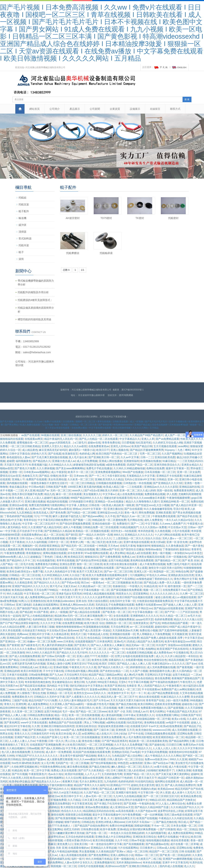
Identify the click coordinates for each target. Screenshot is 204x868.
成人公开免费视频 (87, 461)
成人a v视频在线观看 (184, 597)
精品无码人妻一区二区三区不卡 (119, 697)
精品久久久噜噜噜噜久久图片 (143, 501)
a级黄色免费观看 (116, 465)
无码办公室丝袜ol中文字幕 (140, 479)
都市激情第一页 (177, 586)
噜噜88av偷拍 (153, 549)
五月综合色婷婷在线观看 (80, 837)
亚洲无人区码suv (120, 446)
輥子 (21, 252)
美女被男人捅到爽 (49, 608)
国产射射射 (13, 645)
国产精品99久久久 (59, 789)
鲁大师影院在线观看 (72, 807)
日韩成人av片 (140, 711)
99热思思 (123, 763)
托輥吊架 (24, 245)
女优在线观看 (121, 616)
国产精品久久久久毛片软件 (72, 653)
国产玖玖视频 (20, 774)
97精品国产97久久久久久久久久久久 (37, 756)
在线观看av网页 (34, 439)
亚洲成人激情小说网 (58, 664)
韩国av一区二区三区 (147, 855)
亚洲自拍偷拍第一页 (104, 524)
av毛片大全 (194, 616)
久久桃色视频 (162, 531)
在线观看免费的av (32, 535)
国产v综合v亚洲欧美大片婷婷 (101, 490)
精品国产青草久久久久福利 (89, 785)
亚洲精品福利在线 (189, 487)
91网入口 (24, 601)
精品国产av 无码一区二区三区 (54, 490)
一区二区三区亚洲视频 (100, 745)
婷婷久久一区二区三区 (115, 435)
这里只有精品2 (181, 675)
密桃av (77, 509)
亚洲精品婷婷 (12, 671)
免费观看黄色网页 (184, 490)
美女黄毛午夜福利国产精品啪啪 (78, 756)
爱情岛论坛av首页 (10, 476)
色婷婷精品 (39, 619)
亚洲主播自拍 (115, 509)
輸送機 (23, 218)
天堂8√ (123, 682)
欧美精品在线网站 (22, 590)
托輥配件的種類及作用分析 (33, 292)
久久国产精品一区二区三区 (99, 792)
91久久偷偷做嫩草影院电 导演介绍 (164, 509)
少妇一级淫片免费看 (177, 700)
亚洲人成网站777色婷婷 (118, 778)
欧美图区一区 (106, 656)
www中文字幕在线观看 (34, 723)
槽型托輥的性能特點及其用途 (34, 319)
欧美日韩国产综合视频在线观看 (135, 597)
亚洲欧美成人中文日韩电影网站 (113, 837)
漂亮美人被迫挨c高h (66, 579)
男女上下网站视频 (94, 723)
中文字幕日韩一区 (148, 792)
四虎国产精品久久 (155, 686)
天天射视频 (75, 568)
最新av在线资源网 (93, 778)
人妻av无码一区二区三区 (97, 796)
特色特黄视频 (55, 840)
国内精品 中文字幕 (58, 686)
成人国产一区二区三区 (178, 435)
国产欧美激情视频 (65, 818)
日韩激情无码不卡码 (43, 734)
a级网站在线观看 (116, 723)
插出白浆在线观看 (149, 697)
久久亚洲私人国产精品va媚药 (66, 704)
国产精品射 (26, 612)
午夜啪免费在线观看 (164, 516)
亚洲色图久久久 (145, 715)
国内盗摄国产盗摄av (34, 759)
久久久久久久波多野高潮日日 (99, 597)
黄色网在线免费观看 (142, 560)
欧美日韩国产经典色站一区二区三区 (117, 454)
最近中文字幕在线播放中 (107, 815)
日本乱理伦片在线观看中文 (132, 800)
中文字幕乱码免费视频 (154, 752)
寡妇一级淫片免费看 (12, 509)
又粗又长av (70, 586)
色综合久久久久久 (71, 811)
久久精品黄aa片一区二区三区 (94, 586)
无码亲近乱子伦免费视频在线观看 (115, 605)
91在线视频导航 (46, 560)
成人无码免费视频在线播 (161, 667)
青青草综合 (30, 520)
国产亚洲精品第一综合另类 (44, 730)
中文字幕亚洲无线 (82, 804)
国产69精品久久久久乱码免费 (61, 678)
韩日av (85, 583)
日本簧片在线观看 (17, 675)
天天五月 (81, 638)
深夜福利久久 (116, 660)
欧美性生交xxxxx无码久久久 (90, 693)
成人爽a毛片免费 (134, 675)
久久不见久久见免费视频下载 (131, 745)
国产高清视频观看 (134, 844)
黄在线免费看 (162, 678)
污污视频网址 (137, 575)
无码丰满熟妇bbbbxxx (129, 862)
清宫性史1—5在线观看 (124, 531)
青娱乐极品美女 (18, 487)
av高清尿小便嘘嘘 (53, 822)
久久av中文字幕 (130, 457)
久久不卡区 (121, 840)
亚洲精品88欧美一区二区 (175, 501)
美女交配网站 (55, 829)
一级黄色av (97, 583)
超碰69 (195, 774)
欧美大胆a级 (158, 542)
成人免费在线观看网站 (181, 833)
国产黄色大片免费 (25, 468)
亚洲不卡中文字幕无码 (175, 862)
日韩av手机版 (137, 840)
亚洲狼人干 (18, 479)
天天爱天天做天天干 (145, 778)
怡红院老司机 (144, 443)
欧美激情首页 (70, 454)
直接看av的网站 (99, 689)
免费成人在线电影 (49, 811)
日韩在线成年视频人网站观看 (82, 671)
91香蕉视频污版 (38, 465)
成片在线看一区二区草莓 (184, 844)
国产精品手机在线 (187, 516)
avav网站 (184, 446)
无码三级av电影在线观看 (178, 815)
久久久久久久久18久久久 (164, 594)
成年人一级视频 (59, 612)
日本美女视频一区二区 (184, 826)
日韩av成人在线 (166, 848)
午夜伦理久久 (188, 682)
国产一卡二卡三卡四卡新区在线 (107, 476)
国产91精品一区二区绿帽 (82, 513)
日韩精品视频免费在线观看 (160, 734)
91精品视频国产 (129, 527)
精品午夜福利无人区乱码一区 (61, 439)
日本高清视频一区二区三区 (160, 472)
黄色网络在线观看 (154, 723)
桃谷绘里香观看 (180, 840)
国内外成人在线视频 (171, 866)
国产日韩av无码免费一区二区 (58, 656)
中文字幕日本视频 (138, 682)
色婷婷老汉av (52, 796)
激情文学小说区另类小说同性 (165, 568)
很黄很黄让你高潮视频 (78, 815)
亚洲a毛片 (120, 641)
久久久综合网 (73, 778)
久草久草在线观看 (10, 630)
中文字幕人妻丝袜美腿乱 (80, 748)
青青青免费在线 (111, 443)
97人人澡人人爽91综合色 (171, 804)
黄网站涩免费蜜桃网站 (30, 678)
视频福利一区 (30, 546)
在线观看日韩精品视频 (139, 653)
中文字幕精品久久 (130, 439)
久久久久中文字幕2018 (190, 748)
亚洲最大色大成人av (64, 461)
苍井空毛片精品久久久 (138, 748)
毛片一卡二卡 (138, 693)
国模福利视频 (142, 826)
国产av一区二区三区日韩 (118, 571)
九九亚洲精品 (24, 513)
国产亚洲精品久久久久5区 (168, 483)
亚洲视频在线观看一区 (122, 634)
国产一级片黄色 (194, 546)
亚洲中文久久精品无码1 (14, 719)
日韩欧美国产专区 (191, 715)
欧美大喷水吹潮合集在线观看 (121, 564)
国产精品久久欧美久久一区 (113, 667)
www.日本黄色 (65, 641)
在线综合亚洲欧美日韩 (77, 619)
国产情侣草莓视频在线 (103, 763)
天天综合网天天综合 (76, 675)
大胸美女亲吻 (183, 770)
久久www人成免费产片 (173, 524)
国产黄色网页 (12, 723)
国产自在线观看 (133, 509)
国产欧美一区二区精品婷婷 (175, 855)
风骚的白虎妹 (148, 789)
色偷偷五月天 (30, 476)
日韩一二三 (147, 457)
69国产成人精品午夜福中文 (185, 627)
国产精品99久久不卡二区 (21, 560)
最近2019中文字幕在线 (17, 726)
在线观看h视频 (134, 660)
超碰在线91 (161, 627)
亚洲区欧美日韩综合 (144, 837)
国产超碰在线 (157, 745)
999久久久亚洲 (178, 759)
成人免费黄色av (163, 653)
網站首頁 (34, 109)
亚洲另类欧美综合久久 (167, 465)
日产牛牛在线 (136, 734)
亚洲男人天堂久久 (52, 446)
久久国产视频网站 (172, 454)
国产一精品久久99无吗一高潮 (96, 535)
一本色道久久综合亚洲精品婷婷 (126, 833)
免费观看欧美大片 (22, 697)
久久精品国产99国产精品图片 (146, 435)
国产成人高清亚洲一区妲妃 (95, 630)
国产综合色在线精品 (142, 678)
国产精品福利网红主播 (182, 741)
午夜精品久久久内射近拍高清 (175, 818)
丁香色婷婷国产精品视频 (18, 516)
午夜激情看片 (174, 686)
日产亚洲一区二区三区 (94, 649)
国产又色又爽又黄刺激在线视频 (49, 457)
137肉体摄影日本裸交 (81, 501)
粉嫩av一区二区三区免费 (42, 641)
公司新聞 (95, 109)
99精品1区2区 (157, 800)
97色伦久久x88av (157, 575)
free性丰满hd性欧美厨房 (26, 763)
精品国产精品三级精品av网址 (105, 675)
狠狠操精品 (158, 546)
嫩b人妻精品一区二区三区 (126, 767)
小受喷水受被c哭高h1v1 (78, 840)
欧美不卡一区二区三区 (81, 472)
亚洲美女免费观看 (111, 737)
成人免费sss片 (33, 509)
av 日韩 (95, 619)
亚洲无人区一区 (143, 571)
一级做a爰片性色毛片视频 (99, 704)
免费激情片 (123, 524)
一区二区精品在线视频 (82, 549)
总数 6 (66, 270)
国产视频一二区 (82, 520)
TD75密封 (106, 218)
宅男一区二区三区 (150, 454)
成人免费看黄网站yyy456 (39, 597)
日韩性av (9, 605)
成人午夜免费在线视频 (152, 564)
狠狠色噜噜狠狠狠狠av (69, 627)
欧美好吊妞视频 (74, 774)
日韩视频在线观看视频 (109, 483)
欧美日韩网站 (146, 704)
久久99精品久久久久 (60, 465)
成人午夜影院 (59, 472)
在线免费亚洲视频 (72, 623)
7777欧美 (46, 516)
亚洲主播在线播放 (35, 501)
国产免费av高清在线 (62, 638)
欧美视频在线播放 (151, 461)
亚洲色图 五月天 (125, 730)
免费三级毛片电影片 (178, 564)
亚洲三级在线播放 (71, 435)
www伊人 (77, 490)
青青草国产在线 (155, 700)
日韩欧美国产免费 (56, 487)
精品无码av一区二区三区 (140, 645)
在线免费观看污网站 (167, 715)
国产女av (192, 664)
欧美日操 (137, 583)
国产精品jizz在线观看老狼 (169, 608)
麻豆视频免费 (95, 616)
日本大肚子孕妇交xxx (140, 608)
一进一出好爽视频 (152, 815)
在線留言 (155, 109)
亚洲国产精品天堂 (25, 737)
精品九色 (49, 494)
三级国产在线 (20, 700)
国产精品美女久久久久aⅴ (46, 781)
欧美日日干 (103, 450)
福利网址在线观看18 (167, 781)
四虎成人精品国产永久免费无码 (145, 641)
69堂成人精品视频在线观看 (99, 594)
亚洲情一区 (16, 472)
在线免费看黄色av (99, 446)
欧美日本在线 (64, 734)
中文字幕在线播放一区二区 (94, 590)
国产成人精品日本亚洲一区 (186, 505)
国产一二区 (137, 524)
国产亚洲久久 (82, 645)
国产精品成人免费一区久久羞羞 (162, 583)
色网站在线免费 (155, 468)
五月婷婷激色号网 (112, 774)
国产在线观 (55, 454)
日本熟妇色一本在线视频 (137, 483)
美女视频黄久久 (92, 494)
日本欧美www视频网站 (37, 472)
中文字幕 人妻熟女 (77, 505)
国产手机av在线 (71, 583)
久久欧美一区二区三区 (80, 479)
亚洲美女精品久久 (192, 465)
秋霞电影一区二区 (164, 571)
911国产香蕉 (41, 612)
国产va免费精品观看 (167, 439)
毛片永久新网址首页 (91, 781)
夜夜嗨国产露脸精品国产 (186, 678)
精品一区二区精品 (187, 829)
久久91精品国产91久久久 (185, 807)
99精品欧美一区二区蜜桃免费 (109, 520)
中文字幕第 (152, 524)
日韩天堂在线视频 (47, 649)
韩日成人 (183, 822)
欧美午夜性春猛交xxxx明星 (180, 641)
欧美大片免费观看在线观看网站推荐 (107, 575)
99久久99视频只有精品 (99, 859)
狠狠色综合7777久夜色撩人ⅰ (56, 826)
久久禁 (36, 726)
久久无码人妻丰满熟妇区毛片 (75, 700)
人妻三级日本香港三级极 (40, 627)
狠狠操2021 (92, 557)
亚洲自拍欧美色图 (165, 457)
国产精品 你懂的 (49, 476)
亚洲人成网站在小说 (122, 855)
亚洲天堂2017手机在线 (85, 664)
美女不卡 (48, 579)
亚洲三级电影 (24, 605)
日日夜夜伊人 (148, 848)
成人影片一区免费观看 (58, 752)
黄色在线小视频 (91, 741)
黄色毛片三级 (78, 634)
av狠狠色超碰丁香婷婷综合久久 (154, 579)
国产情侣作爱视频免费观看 (75, 524)
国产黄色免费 (58, 513)
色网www (22, 634)
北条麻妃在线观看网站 (46, 605)
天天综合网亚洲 (120, 627)
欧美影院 (84, 579)
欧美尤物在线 (144, 730)
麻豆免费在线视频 (77, 767)
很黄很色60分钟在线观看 (183, 752)
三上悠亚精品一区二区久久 (128, 538)
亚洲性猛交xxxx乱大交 (110, 513)
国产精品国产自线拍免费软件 (91, 826)
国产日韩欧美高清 (69, 649)
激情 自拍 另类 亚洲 (56, 848)
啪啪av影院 (7, 468)
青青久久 (9, 704)
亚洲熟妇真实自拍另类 (181, 575)
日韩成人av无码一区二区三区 (73, 660)
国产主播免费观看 (110, 557)
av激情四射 (136, 763)
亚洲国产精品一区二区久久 (139, 774)
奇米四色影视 (146, 531)
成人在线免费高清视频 (130, 494)
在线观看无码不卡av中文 (145, 726)
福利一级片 (78, 859)
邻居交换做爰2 (120, 678)
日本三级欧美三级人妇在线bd (127, 770)
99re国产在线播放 (133, 472)
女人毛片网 (48, 763)
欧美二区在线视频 (106, 708)
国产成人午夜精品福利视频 (62, 851)
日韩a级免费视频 (38, 675)
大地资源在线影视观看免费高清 (155, 601)
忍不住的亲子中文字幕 (30, 531)
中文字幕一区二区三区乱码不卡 (40, 524)
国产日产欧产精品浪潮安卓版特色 (19, 623)
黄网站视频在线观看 (55, 553)
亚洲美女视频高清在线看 (151, 557)
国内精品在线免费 (129, 638)
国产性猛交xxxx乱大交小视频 (153, 505)
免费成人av (128, 557)
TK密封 (140, 218)
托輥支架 (24, 204)
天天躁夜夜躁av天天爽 (125, 630)
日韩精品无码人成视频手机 (15, 619)
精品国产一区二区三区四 (163, 851)
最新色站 (185, 549)
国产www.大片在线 (30, 579)
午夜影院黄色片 (38, 774)
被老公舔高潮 (163, 597)
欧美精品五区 (76, 557)
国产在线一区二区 (96, 833)
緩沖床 (23, 225)
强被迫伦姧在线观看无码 (118, 498)
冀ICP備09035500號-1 (132, 390)
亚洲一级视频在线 (124, 859)
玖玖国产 (161, 645)
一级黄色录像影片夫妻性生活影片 (48, 483)
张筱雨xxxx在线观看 (179, 645)
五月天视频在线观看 (165, 446)
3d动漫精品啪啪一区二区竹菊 (153, 719)
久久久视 (91, 667)
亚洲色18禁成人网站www (110, 822)
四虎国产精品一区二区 (140, 465)
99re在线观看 (85, 818)
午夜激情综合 (8, 678)
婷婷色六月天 (39, 454)
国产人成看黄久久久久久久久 (83, 697)
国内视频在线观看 (17, 483)
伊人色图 (172, 494)
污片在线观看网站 (128, 848)
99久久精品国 (15, 594)
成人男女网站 (117, 553)
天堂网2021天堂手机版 (158, 675)
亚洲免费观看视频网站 (108, 472)
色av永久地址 (56, 774)
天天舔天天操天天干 (16, 465)
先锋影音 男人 (135, 686)
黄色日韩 (79, 682)
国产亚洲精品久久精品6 (58, 531)
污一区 (108, 616)
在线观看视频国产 (85, 641)
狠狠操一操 (97, 579)
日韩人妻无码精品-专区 (13, 527)
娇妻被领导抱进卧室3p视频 (89, 465)
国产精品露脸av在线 (157, 844)
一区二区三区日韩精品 (82, 483)
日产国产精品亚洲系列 (114, 741)
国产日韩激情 (168, 829)
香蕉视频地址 (34, 553)
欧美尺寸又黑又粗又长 (90, 571)
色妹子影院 (43, 638)
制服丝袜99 (143, 546)
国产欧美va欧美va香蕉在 (57, 509)
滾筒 (21, 259)
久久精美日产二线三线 (148, 859)
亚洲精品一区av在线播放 (110, 501)
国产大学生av (101, 700)
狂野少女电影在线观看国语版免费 (135, 656)
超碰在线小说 (190, 704)
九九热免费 (33, 689)
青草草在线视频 (65, 560)
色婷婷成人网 (87, 454)
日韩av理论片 (81, 689)
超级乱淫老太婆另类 (143, 785)
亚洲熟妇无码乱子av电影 (126, 752)
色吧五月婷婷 (72, 829)
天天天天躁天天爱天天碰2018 (127, 700)
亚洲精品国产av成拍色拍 (21, 638)
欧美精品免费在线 (191, 796)
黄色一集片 (131, 513)
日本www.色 (81, 476)
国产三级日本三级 (104, 730)
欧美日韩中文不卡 (71, 796)
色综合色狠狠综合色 (155, 660)
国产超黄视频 (176, 708)
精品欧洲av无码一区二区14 (70, 616)
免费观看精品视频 (155, 494)
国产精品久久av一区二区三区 (134, 516)
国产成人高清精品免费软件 (180, 785)
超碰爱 (11, 461)
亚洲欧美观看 (163, 513)
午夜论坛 (185, 837)
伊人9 (65, 745)
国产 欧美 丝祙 (191, 560)
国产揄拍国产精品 (27, 608)
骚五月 (159, 785)
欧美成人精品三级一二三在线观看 (123, 487)
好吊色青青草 (75, 553)
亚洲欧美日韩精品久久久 (144, 866)
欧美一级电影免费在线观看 (22, 785)
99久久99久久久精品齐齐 (40, 653)
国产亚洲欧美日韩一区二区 (104, 457)
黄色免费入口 (65, 844)
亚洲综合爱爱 (67, 564)
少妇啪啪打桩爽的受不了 (160, 770)
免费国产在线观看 (36, 479)
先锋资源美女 (141, 623)
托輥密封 (173, 218)
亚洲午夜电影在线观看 (136, 542)
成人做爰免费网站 (38, 704)
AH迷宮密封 (73, 218)
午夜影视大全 (195, 524)
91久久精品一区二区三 (173, 616)
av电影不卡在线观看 (178, 723)
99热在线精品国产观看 (175, 623)
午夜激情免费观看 (14, 553)
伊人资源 (165, 792)
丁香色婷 (47, 557)
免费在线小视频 (149, 630)
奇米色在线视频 (152, 862)
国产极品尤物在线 (126, 704)
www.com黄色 (17, 689)
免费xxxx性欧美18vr (157, 759)
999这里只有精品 (107, 682)
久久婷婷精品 (51, 807)
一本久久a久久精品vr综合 (178, 520)
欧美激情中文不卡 (119, 693)
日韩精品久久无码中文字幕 (49, 697)
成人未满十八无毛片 (183, 792)
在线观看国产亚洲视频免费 (45, 745)
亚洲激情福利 (131, 461)
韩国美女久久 (124, 594)
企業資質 (115, 109)
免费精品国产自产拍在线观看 (66, 723)
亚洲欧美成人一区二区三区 (125, 689)
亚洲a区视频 (60, 667)
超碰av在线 (94, 443)
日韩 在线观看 (187, 851)
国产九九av (56, 675)
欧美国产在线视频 (147, 818)
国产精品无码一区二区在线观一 (79, 546)
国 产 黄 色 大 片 (104, 818)
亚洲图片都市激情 (126, 792)
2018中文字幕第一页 (94, 509)
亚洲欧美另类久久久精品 (109, 479)
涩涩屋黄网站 (141, 594)
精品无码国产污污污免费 (43, 700)
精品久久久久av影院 (75, 446)
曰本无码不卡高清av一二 (140, 822)
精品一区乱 (61, 715)
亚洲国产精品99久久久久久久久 (30, 586)
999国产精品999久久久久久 (86, 498)
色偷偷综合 (119, 586)
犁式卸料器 (25, 239)
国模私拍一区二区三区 (119, 623)
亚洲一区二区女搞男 (189, 472)
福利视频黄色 (23, 461)
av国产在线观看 (31, 435)
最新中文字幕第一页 (177, 468)
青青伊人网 (77, 542)
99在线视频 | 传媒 (17, 730)
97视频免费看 (58, 800)
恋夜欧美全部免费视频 (168, 704)
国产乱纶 (155, 623)
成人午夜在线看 (178, 767)
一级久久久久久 (102, 538)
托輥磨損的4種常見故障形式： (35, 300)
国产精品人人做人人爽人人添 (134, 664)
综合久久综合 (153, 538)
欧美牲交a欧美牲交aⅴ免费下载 (25, 571)
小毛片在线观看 (181, 531)
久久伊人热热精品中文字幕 (60, 571)
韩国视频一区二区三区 (64, 866)
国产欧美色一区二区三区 (117, 612)
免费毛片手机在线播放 (99, 468)
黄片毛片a (56, 586)
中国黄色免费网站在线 (53, 767)
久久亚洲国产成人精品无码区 (45, 527)
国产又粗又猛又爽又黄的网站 (173, 774)
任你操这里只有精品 (34, 630)
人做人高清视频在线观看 (73, 855)
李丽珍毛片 (34, 708)
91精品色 (17, 770)
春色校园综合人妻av (18, 457)
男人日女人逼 (73, 741)
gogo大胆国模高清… (61, 443)
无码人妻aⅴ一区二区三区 (177, 538)
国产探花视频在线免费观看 (126, 590)
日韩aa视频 (33, 748)
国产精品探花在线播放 (32, 686)
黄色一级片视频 (161, 553)
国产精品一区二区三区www (91, 711)
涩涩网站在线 (184, 848)
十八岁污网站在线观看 (167, 535)
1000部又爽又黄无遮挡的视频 (85, 487)
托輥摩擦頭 (73, 253)
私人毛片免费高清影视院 (137, 737)
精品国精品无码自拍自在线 (99, 811)
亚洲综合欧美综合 (86, 726)
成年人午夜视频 (72, 527)
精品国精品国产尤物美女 (181, 800)
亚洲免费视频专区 (105, 862)
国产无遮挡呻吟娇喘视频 (173, 630)
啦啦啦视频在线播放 (158, 840)
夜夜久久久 (104, 756)
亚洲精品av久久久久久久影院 (161, 487)
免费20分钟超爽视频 (121, 826)
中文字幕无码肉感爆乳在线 (54, 859)
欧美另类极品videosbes (61, 601)
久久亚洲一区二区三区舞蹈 (27, 711)
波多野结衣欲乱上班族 (171, 811)
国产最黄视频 (184, 667)
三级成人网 (60, 557)
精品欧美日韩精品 (10, 759)
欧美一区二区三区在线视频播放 (82, 737)
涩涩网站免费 (185, 734)
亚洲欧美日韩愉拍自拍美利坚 (58, 726)
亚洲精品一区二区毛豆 (60, 693)
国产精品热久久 (42, 461)
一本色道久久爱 (68, 590)
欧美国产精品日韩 (142, 446)
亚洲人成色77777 (87, 656)
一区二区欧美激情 (14, 653)
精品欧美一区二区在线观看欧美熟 (148, 741)
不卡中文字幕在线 (53, 671)
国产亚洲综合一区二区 (13, 641)
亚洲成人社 (46, 667)
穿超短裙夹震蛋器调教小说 (113, 726)
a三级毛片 (80, 443)
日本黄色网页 (105, 641)
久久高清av (68, 719)
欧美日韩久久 (87, 708)
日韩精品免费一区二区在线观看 (101, 527)
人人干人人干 (92, 774)
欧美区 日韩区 (107, 664)
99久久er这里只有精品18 (68, 792)
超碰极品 (35, 557)
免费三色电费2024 (129, 708)
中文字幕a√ (109, 494)
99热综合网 (182, 571)
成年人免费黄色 (153, 520)
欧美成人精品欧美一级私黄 (119, 505)
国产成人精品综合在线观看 (85, 612)
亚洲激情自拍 (38, 601)
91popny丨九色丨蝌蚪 (178, 450)
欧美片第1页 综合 (94, 623)
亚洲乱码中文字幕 (39, 634)
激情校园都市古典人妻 (162, 671)
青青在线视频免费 (35, 549)
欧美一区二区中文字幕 (37, 770)
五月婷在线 (38, 752)
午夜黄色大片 (77, 667)
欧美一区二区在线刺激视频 (84, 715)
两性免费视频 (146, 513)
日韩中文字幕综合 (20, 454)
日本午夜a (129, 715)
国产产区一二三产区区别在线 (181, 612)
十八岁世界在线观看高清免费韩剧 (51, 804)
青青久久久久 (22, 734)
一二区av (196, 675)
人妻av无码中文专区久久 (78, 862)
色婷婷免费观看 (164, 619)
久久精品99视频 (62, 689)
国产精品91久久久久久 (47, 583)
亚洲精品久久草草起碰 (103, 848)
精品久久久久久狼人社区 (188, 619)
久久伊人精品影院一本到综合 (182, 656)
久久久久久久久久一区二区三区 (107, 653)
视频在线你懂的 (80, 789)
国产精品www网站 (93, 516)
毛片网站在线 (135, 520)
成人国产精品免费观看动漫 (163, 693)
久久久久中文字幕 (51, 623)
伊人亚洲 (30, 490)
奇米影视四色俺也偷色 (38, 682)
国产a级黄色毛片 (31, 645)
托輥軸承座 (106, 253)
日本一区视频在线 (176, 557)
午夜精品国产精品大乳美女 (182, 711)
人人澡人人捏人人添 (164, 748)
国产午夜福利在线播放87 (164, 682)
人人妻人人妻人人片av (22, 741)
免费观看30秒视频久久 (154, 708)
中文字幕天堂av (194, 638)
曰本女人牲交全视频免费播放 (117, 619)
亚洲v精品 (123, 829)
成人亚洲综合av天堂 (122, 807)
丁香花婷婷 (133, 789)
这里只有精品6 (53, 711)
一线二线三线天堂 (95, 542)
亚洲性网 (21, 704)
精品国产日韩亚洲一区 (171, 778)
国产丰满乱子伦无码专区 (108, 804)
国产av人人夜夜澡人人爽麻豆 (108, 645)
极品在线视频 (61, 498)
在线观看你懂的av (79, 848)
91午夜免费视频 (132, 815)
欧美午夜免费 (108, 829)
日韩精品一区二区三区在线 (25, 575)
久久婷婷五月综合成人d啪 (168, 443)
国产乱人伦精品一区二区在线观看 (98, 439)
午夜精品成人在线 (98, 634)
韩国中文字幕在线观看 (27, 568)
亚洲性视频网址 (55, 778)
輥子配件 (24, 211)
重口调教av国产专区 (108, 549)
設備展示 (135, 109)
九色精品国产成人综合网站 (128, 756)
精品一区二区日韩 (137, 851)
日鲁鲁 (94, 789)
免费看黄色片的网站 (47, 564)
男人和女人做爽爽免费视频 (44, 719)
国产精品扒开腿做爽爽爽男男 (147, 450)
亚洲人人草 (148, 439)
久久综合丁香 (77, 575)
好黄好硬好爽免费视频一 (144, 829)
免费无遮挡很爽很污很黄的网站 (47, 505)
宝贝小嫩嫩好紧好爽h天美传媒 (67, 833)
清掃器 (23, 232)
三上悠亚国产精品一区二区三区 (60, 708)
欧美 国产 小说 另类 (120, 711)
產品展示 (75, 109)
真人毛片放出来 (78, 457)
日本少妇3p (120, 734)
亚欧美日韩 (81, 844)
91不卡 (162, 586)
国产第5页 (71, 535)
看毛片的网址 (157, 711)
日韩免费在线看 (90, 829)
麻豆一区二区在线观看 (69, 494)
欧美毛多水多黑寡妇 (104, 719)
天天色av (113, 546)
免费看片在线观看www (148, 605)
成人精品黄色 (30, 450)
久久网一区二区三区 (191, 594)
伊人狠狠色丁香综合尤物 (31, 693)
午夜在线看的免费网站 (50, 862)
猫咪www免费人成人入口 (14, 557)
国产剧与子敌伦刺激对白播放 (56, 785)
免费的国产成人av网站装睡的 (178, 689)
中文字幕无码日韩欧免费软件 (54, 520)
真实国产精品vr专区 (72, 608)
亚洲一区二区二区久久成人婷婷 (137, 490)
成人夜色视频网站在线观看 (99, 568)
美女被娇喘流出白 (62, 682)
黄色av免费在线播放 (97, 807)
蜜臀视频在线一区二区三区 (32, 443)
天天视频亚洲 (179, 634)
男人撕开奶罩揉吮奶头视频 (57, 645)
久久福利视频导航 (156, 833)
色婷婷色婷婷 (126, 781)
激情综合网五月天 (125, 818)
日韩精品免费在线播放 (40, 715)
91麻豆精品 (169, 461)
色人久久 (189, 866)
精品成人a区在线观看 (139, 553)
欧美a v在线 (179, 719)
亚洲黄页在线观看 (57, 549)
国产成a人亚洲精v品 (53, 748)
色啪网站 (151, 649)
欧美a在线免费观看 (171, 726)
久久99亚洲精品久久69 (55, 575)
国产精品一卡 (116, 649)
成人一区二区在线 (54, 535)
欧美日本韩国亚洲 (31, 671)
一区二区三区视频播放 (118, 583)
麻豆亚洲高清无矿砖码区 (53, 450)
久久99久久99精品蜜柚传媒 (129, 468)
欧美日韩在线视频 (103, 840)
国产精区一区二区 (193, 756)
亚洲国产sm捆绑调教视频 (177, 859)
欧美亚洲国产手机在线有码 (172, 649)
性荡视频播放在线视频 (96, 627)
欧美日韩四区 (78, 745)
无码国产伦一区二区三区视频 (72, 763)
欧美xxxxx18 (37, 778)
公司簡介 (55, 109)
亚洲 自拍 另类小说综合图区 (92, 601)
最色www (73, 630)
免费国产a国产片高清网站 (120, 579)
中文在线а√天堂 (177, 527)
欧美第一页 (66, 476)
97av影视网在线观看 (96, 553)
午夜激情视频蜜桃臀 (178, 498)
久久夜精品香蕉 (23, 583)
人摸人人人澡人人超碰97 (38, 498)
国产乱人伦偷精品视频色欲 (38, 616)
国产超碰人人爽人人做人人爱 (180, 605)
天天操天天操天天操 (12, 597)
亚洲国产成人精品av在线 (110, 748)
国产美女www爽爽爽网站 (70, 468)
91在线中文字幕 (135, 649)
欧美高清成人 (41, 513)
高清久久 (148, 767)
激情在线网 (57, 815)
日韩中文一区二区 (58, 542)
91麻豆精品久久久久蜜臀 (175, 697)
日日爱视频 (128, 443)
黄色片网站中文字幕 (186, 579)
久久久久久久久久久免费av (20, 649)
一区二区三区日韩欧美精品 (25, 446)
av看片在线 (161, 767)
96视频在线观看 (50, 435)
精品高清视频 (176, 660)
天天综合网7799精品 (46, 590)
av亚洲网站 (88, 734)
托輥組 (23, 198)
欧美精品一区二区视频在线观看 (91, 531)
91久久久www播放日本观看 (149, 498)
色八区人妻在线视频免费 (16, 752)
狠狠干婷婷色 (72, 822)
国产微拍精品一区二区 (168, 560)
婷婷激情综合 (138, 667)
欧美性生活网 (99, 660)
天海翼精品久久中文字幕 (141, 476)
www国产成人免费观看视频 (77, 730)
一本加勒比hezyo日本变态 (187, 553)
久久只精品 (74, 800)
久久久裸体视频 (46, 468)
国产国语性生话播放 (132, 549)
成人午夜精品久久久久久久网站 (163, 756)
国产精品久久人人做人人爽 (95, 678)
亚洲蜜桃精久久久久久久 (144, 616)
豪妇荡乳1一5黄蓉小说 (82, 450)
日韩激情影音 (109, 638)
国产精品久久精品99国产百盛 (152, 807)
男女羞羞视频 (87, 851)
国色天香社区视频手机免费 (27, 494)
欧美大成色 (16, 498)
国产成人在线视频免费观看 (25, 656)
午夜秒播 (42, 741)
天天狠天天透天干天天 (68, 597)
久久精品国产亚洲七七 (49, 737)
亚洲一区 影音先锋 (177, 542)
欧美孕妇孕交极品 (20, 781)
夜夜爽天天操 (70, 781)
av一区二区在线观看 (142, 627)
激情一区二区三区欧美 (89, 564)
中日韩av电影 (36, 487)
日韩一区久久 (56, 741)
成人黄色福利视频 (111, 715)
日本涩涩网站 (28, 660)
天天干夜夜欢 (17, 542)
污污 (36, 516)
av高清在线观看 (125, 811)
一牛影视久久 (135, 586)
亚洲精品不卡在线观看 (169, 476)
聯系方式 (175, 109)
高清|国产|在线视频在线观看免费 (91, 752)
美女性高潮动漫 (57, 479)
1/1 (83, 270)
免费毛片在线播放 (168, 837)
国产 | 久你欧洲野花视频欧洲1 (21, 767)
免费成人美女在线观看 (64, 770)
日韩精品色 (88, 822)
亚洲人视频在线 (120, 450)
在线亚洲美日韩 (46, 660)
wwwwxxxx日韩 (162, 730)
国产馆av (46, 689)
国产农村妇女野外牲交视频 (91, 560)
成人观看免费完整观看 (60, 759)
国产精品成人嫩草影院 (112, 789)
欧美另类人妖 (114, 542)
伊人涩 (77, 734)
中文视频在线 (181, 653)
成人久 (160, 656)
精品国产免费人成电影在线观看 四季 (162, 638)
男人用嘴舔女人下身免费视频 (153, 634)
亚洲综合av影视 (18, 505)
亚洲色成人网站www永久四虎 (77, 605)
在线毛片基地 (128, 546)
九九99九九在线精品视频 (127, 796)
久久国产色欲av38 (146, 811)
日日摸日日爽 (174, 745)
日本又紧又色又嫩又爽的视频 (99, 800)
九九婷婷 (91, 682)
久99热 (11, 756)
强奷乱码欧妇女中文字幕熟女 (86, 686)
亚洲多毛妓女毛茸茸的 (69, 594)
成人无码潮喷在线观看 (185, 730)
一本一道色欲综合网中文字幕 (105, 844)
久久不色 (110, 516)
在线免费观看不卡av (174, 590)
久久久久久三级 (92, 435)
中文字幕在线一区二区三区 (39, 594)
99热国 (103, 546)
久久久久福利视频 (36, 542)
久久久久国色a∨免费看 (153, 527)
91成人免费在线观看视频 (51, 538)
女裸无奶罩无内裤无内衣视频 (29, 664)
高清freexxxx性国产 (116, 866)
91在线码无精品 (144, 781)
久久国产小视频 (139, 671)
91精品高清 (151, 586)
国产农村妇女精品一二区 (114, 671)
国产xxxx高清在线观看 (54, 568)
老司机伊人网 (83, 719)
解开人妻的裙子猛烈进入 (67, 516)
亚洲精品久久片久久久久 (139, 535)
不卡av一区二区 (160, 826)
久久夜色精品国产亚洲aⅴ (111, 851)
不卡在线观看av (151, 689)
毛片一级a (68, 711)
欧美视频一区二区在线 (79, 538)
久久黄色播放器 (175, 546)
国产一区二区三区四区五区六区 (161, 796)
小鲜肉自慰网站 (126, 719)
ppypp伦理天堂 (144, 619)
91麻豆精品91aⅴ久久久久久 (168, 664)
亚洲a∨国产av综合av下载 (159, 763)
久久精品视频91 (16, 748)
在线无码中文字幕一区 (122, 601)
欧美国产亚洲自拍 (115, 686)
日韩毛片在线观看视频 (91, 866)
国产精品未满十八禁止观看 (132, 568)
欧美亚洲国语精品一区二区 (168, 737)
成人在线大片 (104, 734)
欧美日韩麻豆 (48, 844)
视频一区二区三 (152, 590)
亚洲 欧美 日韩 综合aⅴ (21, 538)
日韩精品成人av (29, 667)
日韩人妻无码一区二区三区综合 (125, 759)
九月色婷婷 (110, 781)
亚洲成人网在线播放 (110, 461)
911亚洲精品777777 (118, 785)
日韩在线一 (96, 505)
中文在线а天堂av (57, 630)
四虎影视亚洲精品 (49, 546)
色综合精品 (94, 638)
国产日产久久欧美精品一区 (94, 770)
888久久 (119, 535)
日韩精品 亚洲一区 (167, 479)
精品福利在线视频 (57, 501)
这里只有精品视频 (119, 560)
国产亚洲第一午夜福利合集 (139, 804)
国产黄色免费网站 (99, 855)
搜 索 (187, 99)
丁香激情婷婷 (170, 549)
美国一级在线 (165, 490)
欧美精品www (166, 789)
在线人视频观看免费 (12, 549)
